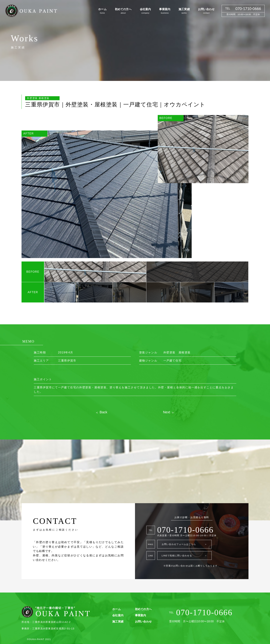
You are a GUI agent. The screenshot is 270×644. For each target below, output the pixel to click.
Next (167, 412)
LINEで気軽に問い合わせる (184, 556)
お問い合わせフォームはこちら (184, 544)
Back (103, 412)
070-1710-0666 (185, 530)
